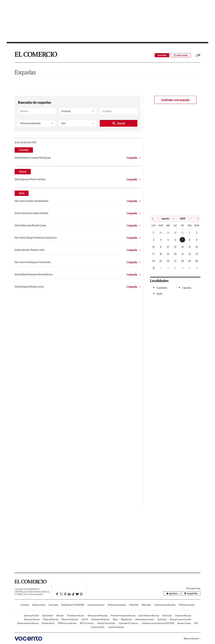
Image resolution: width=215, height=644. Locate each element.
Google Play (191, 593)
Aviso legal (53, 605)
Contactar (25, 605)
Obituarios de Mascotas (98, 616)
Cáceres (23, 172)
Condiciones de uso (96, 605)
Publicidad (134, 605)
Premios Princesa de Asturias (123, 616)
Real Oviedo (48, 616)
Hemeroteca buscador (145, 619)
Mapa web (146, 605)
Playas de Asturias (51, 619)
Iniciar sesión (181, 55)
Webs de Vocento (192, 639)
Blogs (115, 619)
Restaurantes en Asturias (28, 623)
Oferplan (60, 616)
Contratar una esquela (175, 100)
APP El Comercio (87, 623)
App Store (172, 593)
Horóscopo (167, 616)
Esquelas (25, 72)
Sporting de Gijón (32, 616)
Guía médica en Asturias (149, 616)
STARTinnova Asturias (67, 623)
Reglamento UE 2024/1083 (73, 605)
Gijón (22, 193)
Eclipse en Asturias (183, 616)
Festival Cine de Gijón (106, 623)
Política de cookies (187, 605)
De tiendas (162, 619)
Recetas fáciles (48, 623)
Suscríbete (162, 55)
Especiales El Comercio (128, 623)
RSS (196, 623)
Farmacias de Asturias (100, 619)
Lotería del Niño (98, 627)
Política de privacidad (117, 605)
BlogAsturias (127, 619)
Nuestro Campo (184, 623)
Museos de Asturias (70, 619)
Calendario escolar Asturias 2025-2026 (158, 623)
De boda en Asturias (76, 616)
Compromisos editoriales (165, 605)
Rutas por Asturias (32, 619)
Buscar (119, 123)
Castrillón (24, 150)
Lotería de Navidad (116, 627)
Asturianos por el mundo (181, 619)
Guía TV (85, 619)
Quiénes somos (39, 605)
